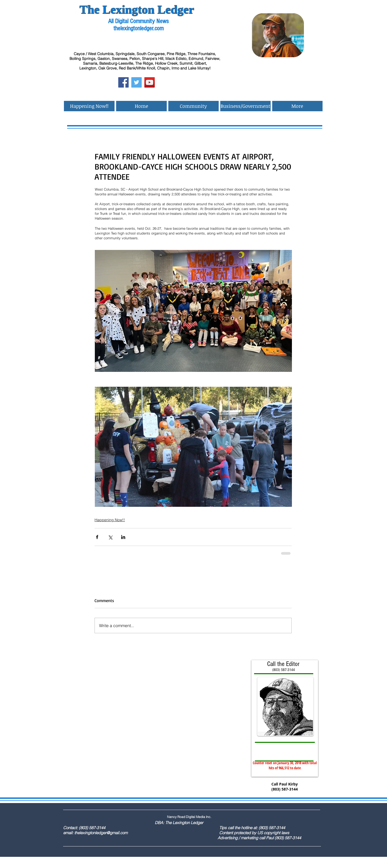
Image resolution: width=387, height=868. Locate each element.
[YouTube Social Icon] (150, 82)
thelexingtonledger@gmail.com (101, 833)
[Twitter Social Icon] (137, 82)
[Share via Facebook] (97, 537)
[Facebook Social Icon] (123, 82)
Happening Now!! (110, 520)
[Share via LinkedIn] (123, 537)
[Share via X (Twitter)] (110, 537)
